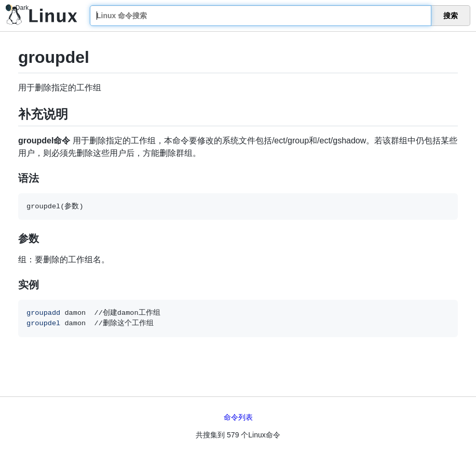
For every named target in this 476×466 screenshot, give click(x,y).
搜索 (451, 16)
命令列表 (238, 417)
